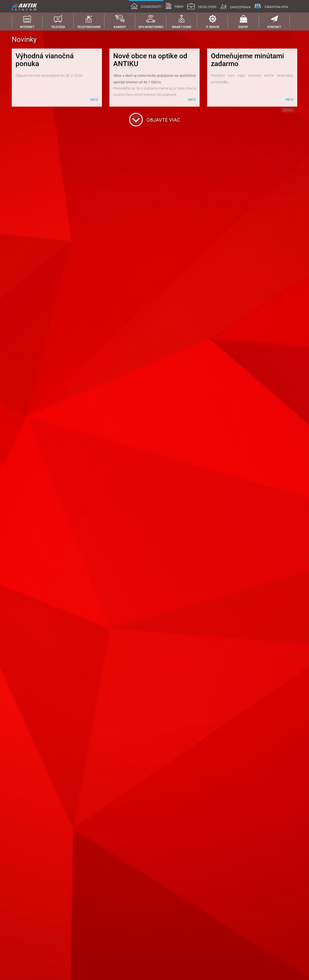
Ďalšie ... (290, 952)
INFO (94, 942)
